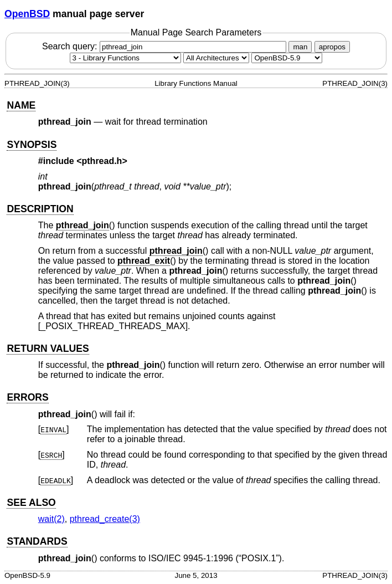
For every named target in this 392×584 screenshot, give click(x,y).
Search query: (166, 46)
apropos (332, 47)
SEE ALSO (31, 503)
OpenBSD (27, 14)
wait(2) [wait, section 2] (51, 519)
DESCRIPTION (40, 209)
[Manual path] (287, 58)
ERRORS (27, 397)
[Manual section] (125, 58)
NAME (21, 105)
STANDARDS (37, 541)
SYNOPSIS (32, 145)
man (300, 47)
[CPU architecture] (216, 58)
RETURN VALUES (48, 349)
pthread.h (102, 161)
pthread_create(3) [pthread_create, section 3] (105, 519)
